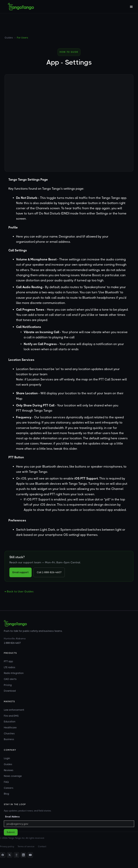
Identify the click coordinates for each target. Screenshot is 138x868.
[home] (21, 7)
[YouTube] (30, 855)
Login (7, 758)
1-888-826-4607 (12, 643)
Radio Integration (14, 673)
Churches (9, 733)
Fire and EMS (11, 716)
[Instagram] (16, 855)
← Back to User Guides (19, 591)
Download (10, 691)
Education (10, 722)
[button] (131, 7)
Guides (9, 38)
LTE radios (10, 667)
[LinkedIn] (23, 855)
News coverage (13, 776)
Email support (21, 572)
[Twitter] (10, 855)
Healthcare (10, 728)
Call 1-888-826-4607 (49, 572)
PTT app (8, 661)
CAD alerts (10, 679)
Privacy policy (7, 847)
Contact (42, 847)
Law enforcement (14, 710)
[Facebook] (3, 855)
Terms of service (26, 847)
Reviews (9, 770)
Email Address (12, 817)
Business (9, 739)
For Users (23, 38)
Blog (6, 794)
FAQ (6, 782)
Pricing (8, 685)
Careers (9, 788)
